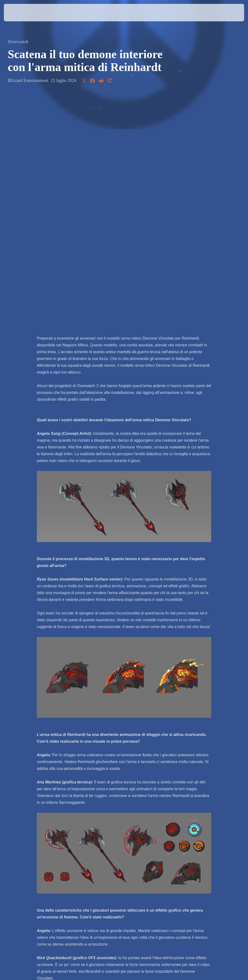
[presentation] (18, 13)
